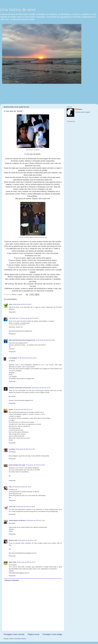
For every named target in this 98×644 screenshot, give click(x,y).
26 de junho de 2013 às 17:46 (35, 520)
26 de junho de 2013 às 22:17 (26, 562)
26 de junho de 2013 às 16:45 (26, 507)
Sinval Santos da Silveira (17, 520)
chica (11, 304)
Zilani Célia (12, 562)
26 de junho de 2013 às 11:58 (25, 449)
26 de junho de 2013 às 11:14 (23, 409)
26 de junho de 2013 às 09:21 (29, 318)
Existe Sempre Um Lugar (17, 465)
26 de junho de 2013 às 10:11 (41, 388)
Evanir (11, 409)
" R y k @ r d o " (14, 318)
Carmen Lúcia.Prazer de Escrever (20, 388)
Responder (12, 312)
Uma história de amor (18, 10)
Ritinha (80, 109)
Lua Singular (13, 358)
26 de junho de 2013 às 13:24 (35, 465)
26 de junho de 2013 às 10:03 (27, 358)
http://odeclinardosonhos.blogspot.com (22, 340)
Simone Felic (13, 540)
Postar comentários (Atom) (18, 639)
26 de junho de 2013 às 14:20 (22, 487)
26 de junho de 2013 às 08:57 (22, 304)
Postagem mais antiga (52, 634)
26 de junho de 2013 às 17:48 (27, 540)
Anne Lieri (12, 507)
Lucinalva (12, 449)
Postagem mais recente (14, 634)
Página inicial (33, 634)
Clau (10, 487)
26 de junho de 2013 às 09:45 (45, 340)
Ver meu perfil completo (83, 112)
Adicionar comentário (12, 580)
